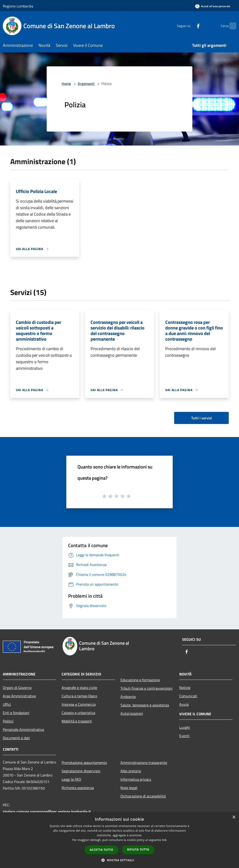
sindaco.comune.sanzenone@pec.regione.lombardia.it (47, 811)
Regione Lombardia (18, 6)
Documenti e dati (16, 738)
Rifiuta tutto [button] (138, 849)
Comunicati (188, 696)
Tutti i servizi (202, 418)
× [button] (234, 817)
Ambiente (128, 697)
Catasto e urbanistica (78, 713)
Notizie (185, 688)
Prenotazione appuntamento (84, 763)
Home (66, 84)
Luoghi (185, 727)
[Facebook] (189, 26)
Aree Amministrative (19, 696)
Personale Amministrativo (23, 729)
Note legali (129, 788)
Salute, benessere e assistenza (145, 705)
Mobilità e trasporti (77, 721)
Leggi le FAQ (71, 779)
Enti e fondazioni (16, 713)
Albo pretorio (131, 771)
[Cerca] (231, 26)
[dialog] (119, 840)
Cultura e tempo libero (79, 696)
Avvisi (184, 704)
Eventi (184, 736)
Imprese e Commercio (79, 704)
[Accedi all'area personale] (213, 6)
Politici (8, 721)
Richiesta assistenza (78, 788)
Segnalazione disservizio (81, 771)
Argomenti (86, 84)
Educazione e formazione (140, 680)
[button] (119, 860)
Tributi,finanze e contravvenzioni (146, 688)
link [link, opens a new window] (164, 840)
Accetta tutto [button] (102, 850)
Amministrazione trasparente (144, 763)
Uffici (7, 704)
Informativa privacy (136, 779)
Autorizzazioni (132, 713)
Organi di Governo (17, 688)
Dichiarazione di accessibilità (143, 796)
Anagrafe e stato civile (79, 688)
